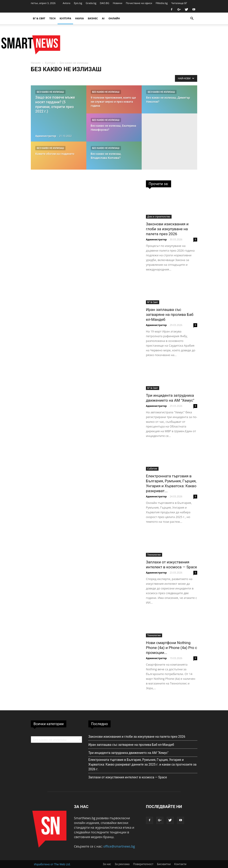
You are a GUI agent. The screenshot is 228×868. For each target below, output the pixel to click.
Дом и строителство (159, 217)
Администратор (46, 136)
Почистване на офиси (139, 3)
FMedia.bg (162, 3)
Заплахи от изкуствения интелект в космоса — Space (128, 777)
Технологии (154, 555)
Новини (118, 3)
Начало (36, 63)
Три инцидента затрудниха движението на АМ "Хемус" (128, 753)
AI (103, 18)
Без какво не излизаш (50, 92)
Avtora (67, 3)
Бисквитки (164, 864)
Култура (65, 18)
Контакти (180, 864)
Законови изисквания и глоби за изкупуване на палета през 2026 (167, 229)
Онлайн (114, 18)
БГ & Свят (39, 18)
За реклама (122, 864)
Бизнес (93, 18)
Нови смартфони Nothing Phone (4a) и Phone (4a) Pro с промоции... (171, 648)
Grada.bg (91, 3)
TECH (52, 18)
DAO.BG (105, 3)
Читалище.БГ (179, 3)
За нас (107, 864)
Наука (79, 18)
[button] (192, 18)
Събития (152, 469)
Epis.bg (78, 3)
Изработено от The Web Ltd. (52, 864)
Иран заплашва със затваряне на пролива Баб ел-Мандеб (170, 314)
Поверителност (143, 864)
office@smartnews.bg (119, 846)
